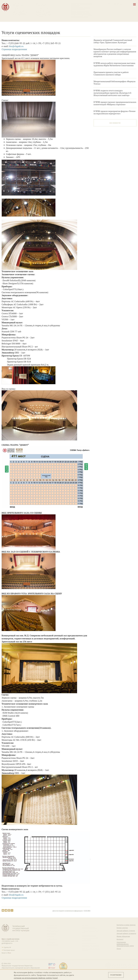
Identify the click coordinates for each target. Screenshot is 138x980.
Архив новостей (129, 35)
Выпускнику (42, 9)
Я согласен (116, 975)
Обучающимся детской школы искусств (44, 15)
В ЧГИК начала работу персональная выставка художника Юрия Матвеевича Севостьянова (114, 64)
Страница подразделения (14, 49)
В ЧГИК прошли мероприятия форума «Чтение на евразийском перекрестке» (115, 112)
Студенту (40, 6)
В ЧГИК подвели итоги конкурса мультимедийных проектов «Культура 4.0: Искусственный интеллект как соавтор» (113, 93)
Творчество (19, 11)
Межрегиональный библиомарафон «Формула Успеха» (114, 83)
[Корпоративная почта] (115, 4)
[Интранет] (118, 4)
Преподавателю (44, 11)
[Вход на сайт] (121, 4)
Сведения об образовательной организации (82, 5)
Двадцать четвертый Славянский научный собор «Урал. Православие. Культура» (113, 41)
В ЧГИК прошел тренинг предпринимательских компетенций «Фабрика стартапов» (115, 103)
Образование (19, 6)
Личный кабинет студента (80, 12)
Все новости (115, 123)
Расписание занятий (78, 10)
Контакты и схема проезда (80, 8)
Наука (16, 9)
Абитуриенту (42, 4)
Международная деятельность (21, 14)
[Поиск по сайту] (112, 4)
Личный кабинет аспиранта (80, 14)
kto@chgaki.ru (16, 46)
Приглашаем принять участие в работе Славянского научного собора (111, 73)
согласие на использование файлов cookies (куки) (36, 978)
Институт (18, 4)
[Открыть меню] (134, 6)
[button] (109, 4)
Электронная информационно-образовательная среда (82, 16)
